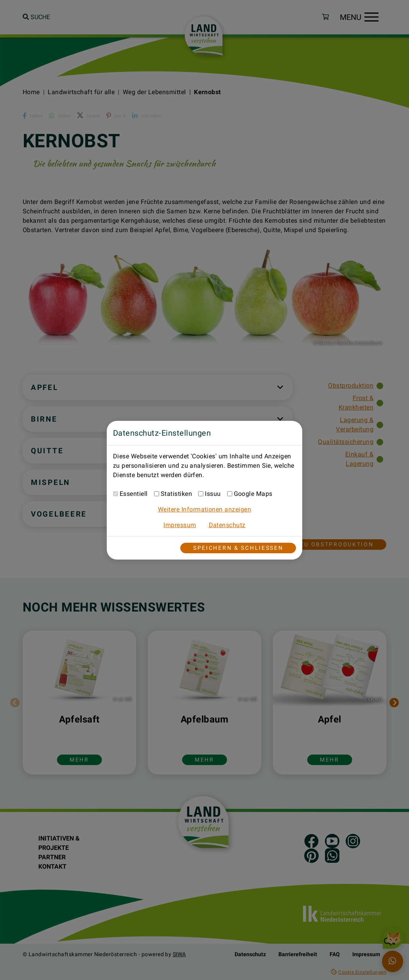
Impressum (180, 525)
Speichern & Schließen (238, 548)
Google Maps (253, 494)
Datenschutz (227, 525)
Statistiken (176, 494)
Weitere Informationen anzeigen (204, 509)
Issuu (213, 494)
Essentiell (134, 494)
